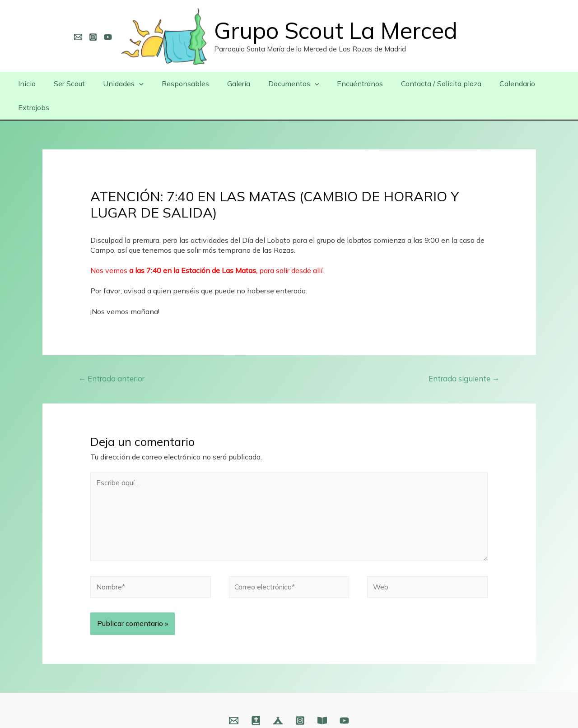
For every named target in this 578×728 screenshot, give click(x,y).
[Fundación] (322, 701)
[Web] (256, 701)
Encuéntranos (342, 83)
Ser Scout (70, 83)
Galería (228, 83)
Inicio (31, 83)
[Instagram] (93, 37)
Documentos (280, 83)
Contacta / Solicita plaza (420, 83)
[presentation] (136, 83)
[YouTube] (108, 37)
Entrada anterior (114, 355)
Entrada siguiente (463, 355)
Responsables (179, 83)
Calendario (492, 83)
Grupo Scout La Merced (336, 30)
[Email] (78, 37)
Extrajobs (540, 83)
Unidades (120, 83)
